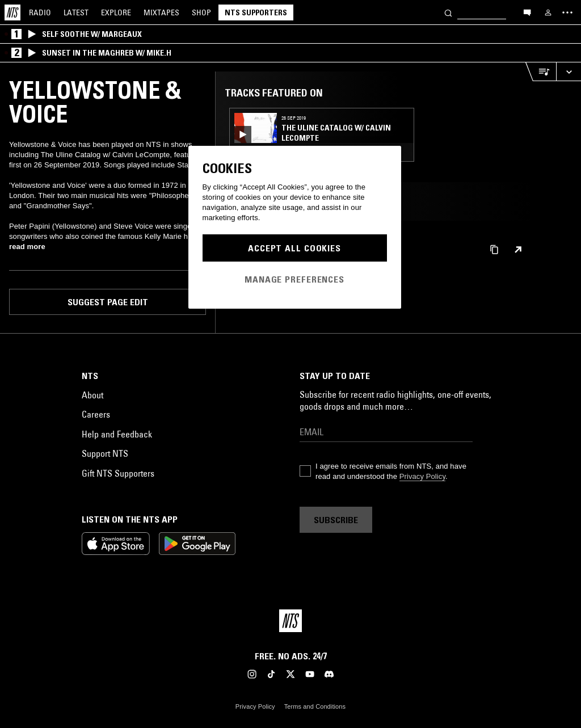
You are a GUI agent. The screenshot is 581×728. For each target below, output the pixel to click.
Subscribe (336, 520)
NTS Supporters (256, 12)
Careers (96, 414)
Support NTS (105, 453)
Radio (40, 12)
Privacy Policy (422, 476)
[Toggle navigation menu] (567, 12)
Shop (201, 12)
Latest (76, 12)
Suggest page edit (108, 302)
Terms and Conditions (315, 706)
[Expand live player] (569, 72)
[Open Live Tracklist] (541, 72)
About (92, 395)
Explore (116, 12)
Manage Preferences (294, 279)
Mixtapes (161, 12)
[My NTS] (548, 12)
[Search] (448, 12)
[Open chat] (527, 12)
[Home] (12, 12)
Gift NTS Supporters (118, 473)
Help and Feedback (117, 434)
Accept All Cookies (294, 248)
